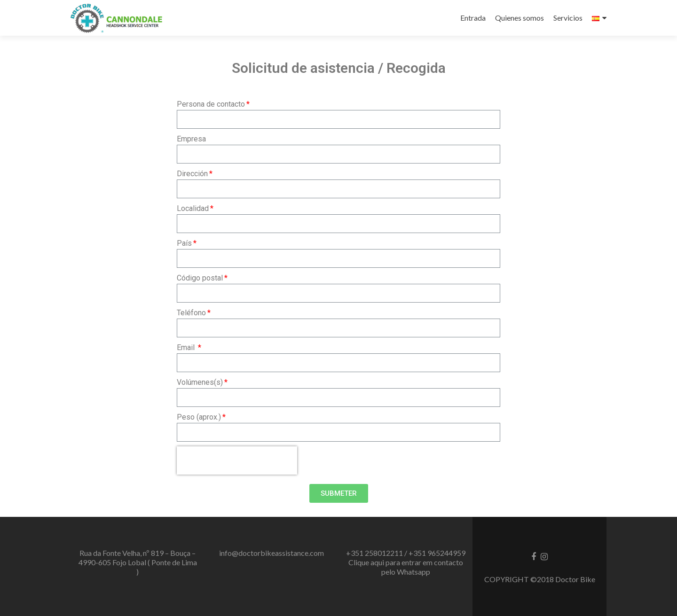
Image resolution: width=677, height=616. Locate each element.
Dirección (192, 174)
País (184, 243)
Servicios (568, 18)
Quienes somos (520, 18)
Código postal (200, 278)
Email (187, 347)
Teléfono (191, 313)
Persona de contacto (211, 104)
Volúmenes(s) (200, 382)
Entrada (473, 18)
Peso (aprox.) (199, 417)
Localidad (193, 208)
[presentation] (237, 460)
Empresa (191, 139)
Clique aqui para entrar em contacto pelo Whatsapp (406, 567)
